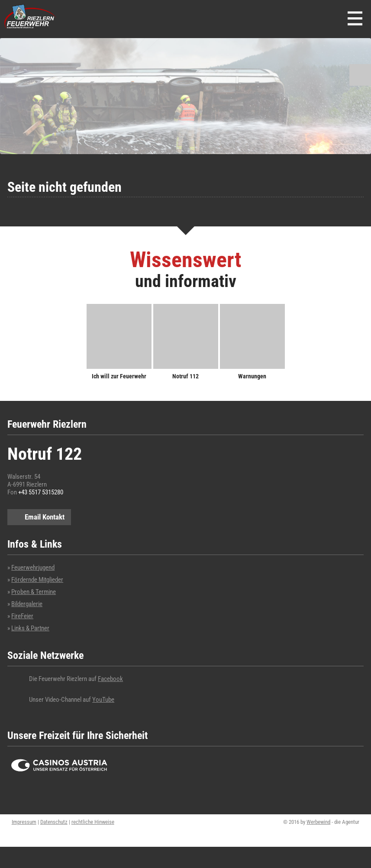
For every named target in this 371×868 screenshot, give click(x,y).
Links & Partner (30, 628)
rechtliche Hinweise (93, 822)
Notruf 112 (185, 376)
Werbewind (318, 822)
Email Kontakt (45, 517)
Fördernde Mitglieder (37, 580)
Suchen (360, 75)
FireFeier (22, 616)
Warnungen (252, 376)
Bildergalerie (27, 604)
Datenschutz (54, 822)
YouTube (103, 700)
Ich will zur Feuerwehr (119, 376)
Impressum (24, 822)
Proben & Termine (34, 592)
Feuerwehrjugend (33, 568)
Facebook (110, 679)
